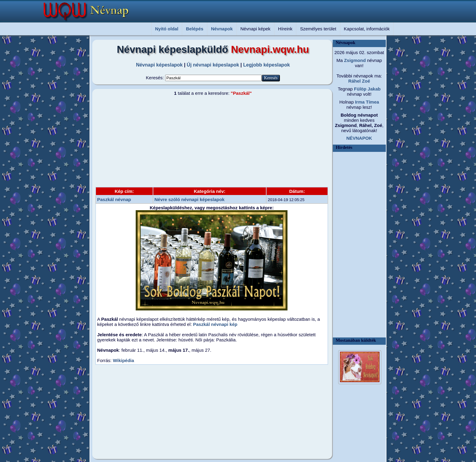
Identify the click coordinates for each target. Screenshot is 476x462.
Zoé (365, 81)
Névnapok (222, 29)
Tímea (372, 102)
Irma (359, 102)
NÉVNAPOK (359, 138)
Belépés (195, 29)
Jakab (374, 89)
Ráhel (354, 81)
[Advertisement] (209, 141)
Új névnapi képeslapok (213, 65)
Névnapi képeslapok (159, 65)
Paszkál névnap (114, 199)
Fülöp (360, 89)
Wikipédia (124, 360)
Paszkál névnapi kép (215, 324)
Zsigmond (354, 60)
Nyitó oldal (167, 29)
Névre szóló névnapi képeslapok (190, 199)
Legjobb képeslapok (267, 65)
